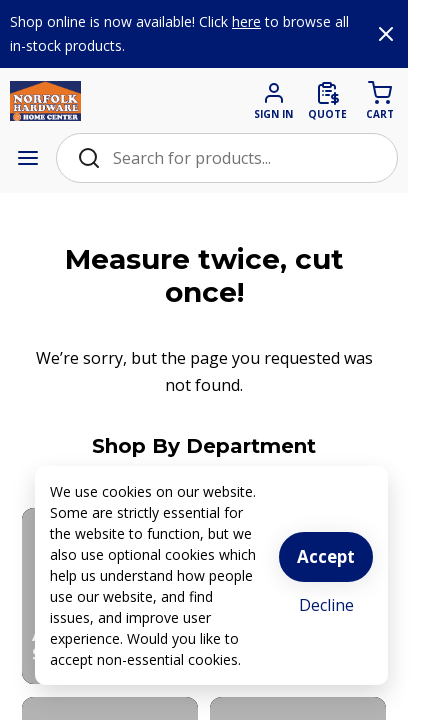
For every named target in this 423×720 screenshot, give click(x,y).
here (246, 21)
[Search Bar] (244, 158)
